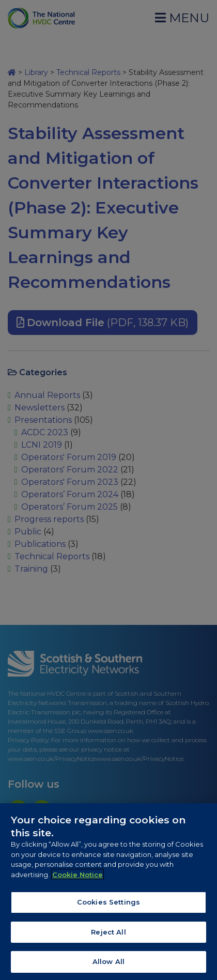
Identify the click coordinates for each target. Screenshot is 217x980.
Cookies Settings (109, 904)
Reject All (108, 934)
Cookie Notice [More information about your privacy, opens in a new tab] (78, 877)
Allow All (109, 964)
